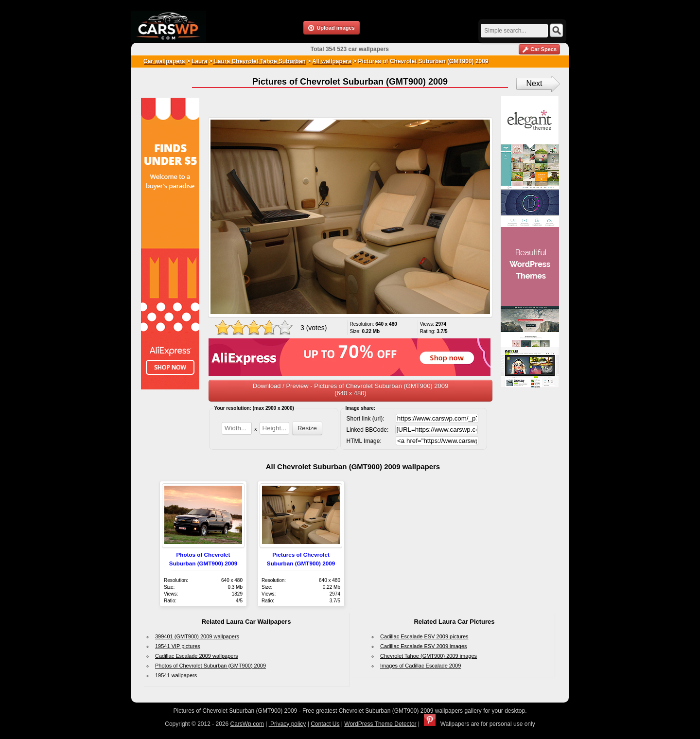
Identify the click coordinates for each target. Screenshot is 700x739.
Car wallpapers (164, 61)
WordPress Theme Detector (380, 724)
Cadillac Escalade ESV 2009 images (424, 646)
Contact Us (325, 724)
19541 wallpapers (176, 675)
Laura (200, 61)
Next (534, 83)
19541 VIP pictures (178, 646)
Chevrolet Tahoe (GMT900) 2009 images (429, 656)
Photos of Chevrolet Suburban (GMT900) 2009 (210, 666)
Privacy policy (288, 724)
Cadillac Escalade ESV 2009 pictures (424, 636)
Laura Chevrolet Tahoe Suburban (259, 61)
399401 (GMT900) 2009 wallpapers (197, 636)
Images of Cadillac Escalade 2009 (420, 666)
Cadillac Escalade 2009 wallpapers (197, 656)
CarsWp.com (247, 724)
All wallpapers (332, 61)
